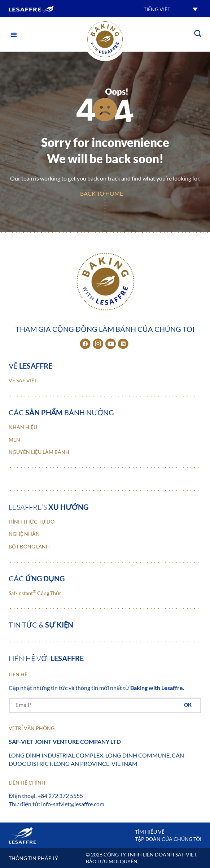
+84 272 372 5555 (60, 796)
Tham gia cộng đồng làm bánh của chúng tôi (105, 329)
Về (30, 366)
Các (37, 578)
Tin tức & (41, 625)
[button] (171, 9)
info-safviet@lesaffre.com (73, 804)
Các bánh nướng (61, 412)
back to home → (105, 193)
